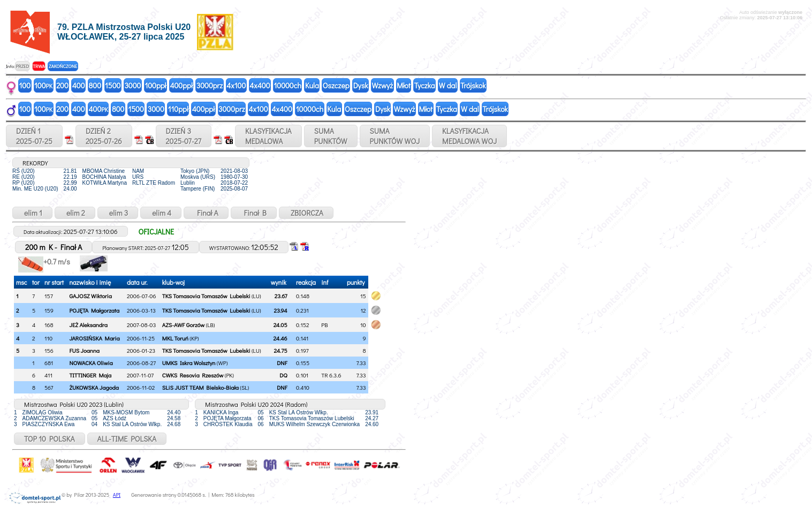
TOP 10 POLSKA (50, 439)
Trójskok (473, 85)
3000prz (210, 85)
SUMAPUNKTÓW (331, 136)
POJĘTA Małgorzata (94, 310)
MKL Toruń (175, 338)
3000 (132, 85)
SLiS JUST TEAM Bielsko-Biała (200, 387)
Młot (404, 85)
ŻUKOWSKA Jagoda (94, 387)
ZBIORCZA (306, 213)
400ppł (181, 85)
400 (79, 85)
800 (95, 85)
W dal (448, 85)
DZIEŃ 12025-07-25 (34, 136)
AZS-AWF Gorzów (183, 325)
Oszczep (336, 85)
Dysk (361, 85)
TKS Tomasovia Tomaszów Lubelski (206, 296)
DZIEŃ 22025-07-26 (104, 136)
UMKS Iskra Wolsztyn (189, 363)
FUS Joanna (84, 350)
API (117, 495)
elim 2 (75, 213)
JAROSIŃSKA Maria (94, 338)
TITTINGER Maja (90, 375)
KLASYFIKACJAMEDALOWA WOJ (469, 136)
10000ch (288, 85)
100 (25, 85)
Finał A (206, 213)
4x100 (236, 85)
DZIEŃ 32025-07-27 (184, 136)
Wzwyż (383, 85)
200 (62, 85)
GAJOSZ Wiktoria (90, 296)
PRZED (22, 66)
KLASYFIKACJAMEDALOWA (268, 136)
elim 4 (161, 213)
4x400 (260, 85)
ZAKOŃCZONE (63, 66)
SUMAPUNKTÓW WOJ (395, 136)
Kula (312, 85)
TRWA (39, 66)
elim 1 (32, 213)
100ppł (155, 85)
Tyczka (425, 85)
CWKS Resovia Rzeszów (193, 375)
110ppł (178, 109)
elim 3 (118, 213)
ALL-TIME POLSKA (127, 439)
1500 (113, 85)
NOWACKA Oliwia (91, 363)
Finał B (254, 213)
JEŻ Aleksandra (88, 325)
